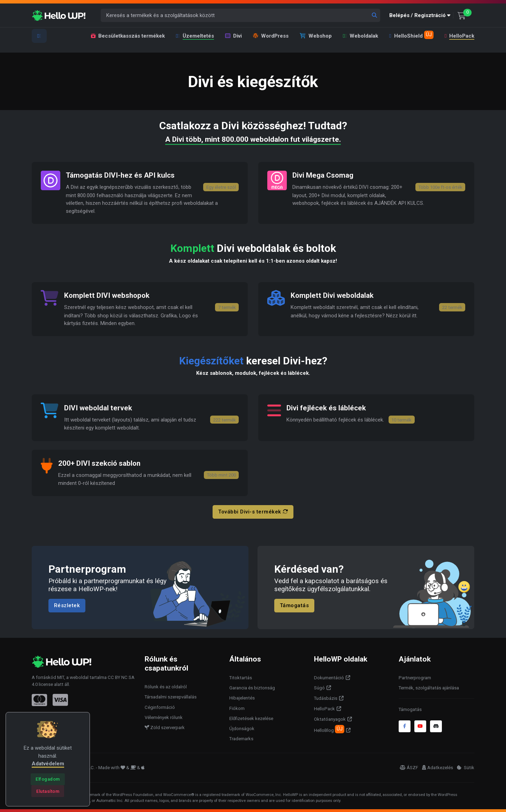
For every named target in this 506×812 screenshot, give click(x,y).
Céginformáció (160, 706)
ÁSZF (409, 767)
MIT (61, 676)
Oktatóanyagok (330, 718)
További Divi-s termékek (253, 511)
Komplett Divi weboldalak (332, 295)
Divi (233, 36)
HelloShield (411, 35)
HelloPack (459, 36)
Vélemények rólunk (164, 716)
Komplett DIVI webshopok (108, 295)
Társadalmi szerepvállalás (171, 696)
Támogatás (294, 604)
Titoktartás (241, 677)
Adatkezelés (438, 767)
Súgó (319, 687)
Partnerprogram (415, 677)
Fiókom (237, 707)
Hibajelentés (242, 697)
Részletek (67, 604)
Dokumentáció (329, 677)
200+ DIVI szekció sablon (100, 463)
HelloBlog (329, 728)
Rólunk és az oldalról (166, 686)
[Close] (48, 779)
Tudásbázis (326, 698)
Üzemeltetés (195, 36)
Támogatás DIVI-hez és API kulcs (121, 175)
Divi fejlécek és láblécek (326, 407)
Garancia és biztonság (252, 687)
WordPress (271, 36)
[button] (421, 16)
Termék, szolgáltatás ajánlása (429, 687)
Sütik (466, 767)
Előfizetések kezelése (251, 717)
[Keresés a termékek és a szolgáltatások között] (241, 16)
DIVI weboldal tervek (98, 407)
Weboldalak (361, 36)
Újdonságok (242, 728)
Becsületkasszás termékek (128, 36)
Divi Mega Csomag (323, 175)
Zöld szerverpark (165, 727)
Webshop (316, 36)
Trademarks (241, 738)
